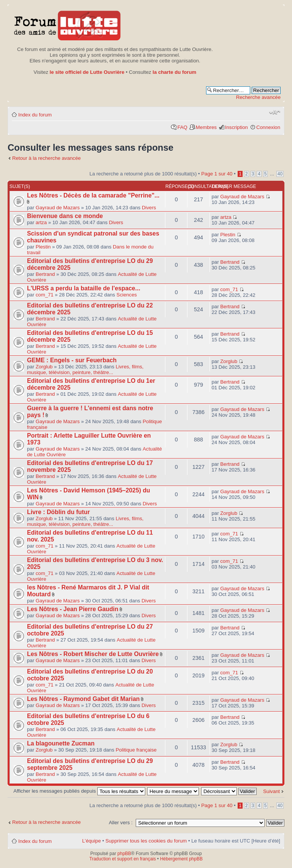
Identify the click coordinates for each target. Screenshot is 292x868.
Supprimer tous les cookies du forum (146, 841)
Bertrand (45, 274)
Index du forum (35, 115)
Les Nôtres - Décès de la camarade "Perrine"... (93, 195)
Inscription (236, 127)
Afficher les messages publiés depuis (79, 791)
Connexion (268, 127)
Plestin (43, 247)
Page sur (217, 174)
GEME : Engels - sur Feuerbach (72, 360)
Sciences (127, 295)
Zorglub (44, 367)
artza (41, 222)
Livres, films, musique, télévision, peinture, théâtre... (85, 369)
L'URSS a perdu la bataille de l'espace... (84, 288)
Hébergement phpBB (181, 859)
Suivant (271, 791)
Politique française (136, 750)
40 (280, 174)
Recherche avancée (258, 97)
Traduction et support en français (123, 859)
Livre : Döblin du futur (58, 512)
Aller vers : (121, 823)
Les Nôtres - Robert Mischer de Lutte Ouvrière (93, 654)
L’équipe (91, 841)
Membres (206, 127)
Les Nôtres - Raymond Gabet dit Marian (83, 699)
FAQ (182, 127)
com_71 (45, 295)
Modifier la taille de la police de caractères (275, 112)
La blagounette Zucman (61, 743)
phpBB (124, 854)
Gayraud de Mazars (58, 208)
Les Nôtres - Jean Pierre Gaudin (73, 609)
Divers (149, 208)
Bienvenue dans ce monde (65, 216)
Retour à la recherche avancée (46, 158)
